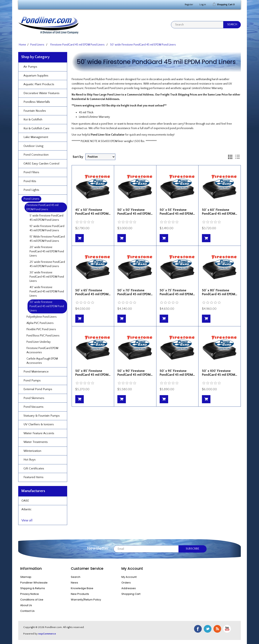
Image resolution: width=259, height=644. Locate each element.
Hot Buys (30, 460)
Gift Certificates (34, 468)
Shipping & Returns (33, 588)
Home (22, 45)
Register (189, 5)
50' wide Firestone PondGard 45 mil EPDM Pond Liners (47, 306)
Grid (230, 157)
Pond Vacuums (33, 407)
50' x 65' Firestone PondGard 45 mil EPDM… (93, 292)
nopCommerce (47, 634)
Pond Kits (30, 181)
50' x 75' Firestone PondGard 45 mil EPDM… (177, 292)
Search (76, 577)
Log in (203, 5)
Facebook (198, 629)
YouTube (227, 629)
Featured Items (33, 477)
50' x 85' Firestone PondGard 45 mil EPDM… (93, 373)
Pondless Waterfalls (37, 102)
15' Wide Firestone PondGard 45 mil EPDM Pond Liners (47, 239)
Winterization (32, 451)
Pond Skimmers (34, 398)
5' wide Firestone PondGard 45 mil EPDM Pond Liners (46, 218)
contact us (81, 128)
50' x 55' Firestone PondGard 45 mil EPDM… (177, 212)
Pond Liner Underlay (39, 342)
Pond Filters (31, 172)
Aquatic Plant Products (39, 84)
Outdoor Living (33, 146)
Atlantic (27, 509)
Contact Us (27, 611)
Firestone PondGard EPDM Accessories (42, 350)
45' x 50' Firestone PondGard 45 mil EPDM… (93, 212)
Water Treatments (36, 442)
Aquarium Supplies (36, 76)
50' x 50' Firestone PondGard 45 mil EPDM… (135, 212)
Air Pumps (30, 67)
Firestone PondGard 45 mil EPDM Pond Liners (42, 207)
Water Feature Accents (39, 433)
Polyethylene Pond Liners (42, 317)
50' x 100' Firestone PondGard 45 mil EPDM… (220, 373)
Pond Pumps (32, 380)
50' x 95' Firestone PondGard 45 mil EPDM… (177, 373)
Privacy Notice (30, 594)
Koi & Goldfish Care (36, 128)
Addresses (129, 588)
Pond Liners (31, 199)
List (237, 157)
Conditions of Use (32, 600)
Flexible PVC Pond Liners (41, 329)
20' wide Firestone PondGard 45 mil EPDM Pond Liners (47, 251)
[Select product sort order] (100, 157)
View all (27, 520)
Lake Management (36, 137)
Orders (126, 583)
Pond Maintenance (36, 372)
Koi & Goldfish (33, 119)
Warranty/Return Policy (86, 600)
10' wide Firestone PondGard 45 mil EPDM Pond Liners (47, 228)
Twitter (208, 629)
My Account (129, 577)
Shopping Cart (131, 594)
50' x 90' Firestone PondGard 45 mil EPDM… (135, 373)
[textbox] (197, 25)
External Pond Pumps (38, 389)
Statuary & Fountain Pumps (42, 416)
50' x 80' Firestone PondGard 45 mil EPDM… (220, 292)
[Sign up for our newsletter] (146, 549)
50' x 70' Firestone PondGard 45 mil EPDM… (135, 292)
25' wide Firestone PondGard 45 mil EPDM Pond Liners (47, 264)
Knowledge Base (82, 588)
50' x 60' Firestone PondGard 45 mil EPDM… (220, 212)
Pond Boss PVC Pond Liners (43, 336)
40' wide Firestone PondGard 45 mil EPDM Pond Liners (47, 292)
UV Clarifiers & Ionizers (39, 424)
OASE (25, 501)
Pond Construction (36, 155)
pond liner (107, 124)
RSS (217, 629)
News (74, 583)
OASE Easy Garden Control (41, 164)
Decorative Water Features (41, 93)
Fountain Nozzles (35, 111)
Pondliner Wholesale (34, 583)
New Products (80, 594)
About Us (26, 605)
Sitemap (26, 577)
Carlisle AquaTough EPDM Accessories (42, 361)
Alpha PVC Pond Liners (40, 323)
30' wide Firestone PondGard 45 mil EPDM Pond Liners (47, 277)
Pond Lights (31, 190)
